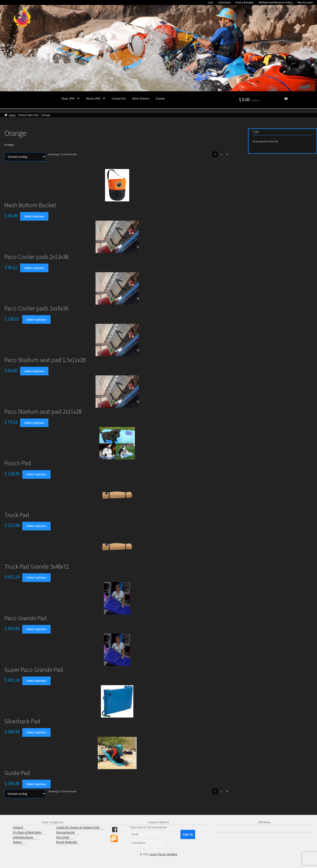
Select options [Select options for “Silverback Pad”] (36, 732)
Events (160, 98)
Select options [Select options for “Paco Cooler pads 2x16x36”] (36, 319)
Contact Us (119, 98)
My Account (305, 2)
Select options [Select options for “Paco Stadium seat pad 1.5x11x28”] (34, 371)
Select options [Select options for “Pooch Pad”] (36, 474)
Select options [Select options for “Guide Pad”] (36, 784)
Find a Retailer (245, 2)
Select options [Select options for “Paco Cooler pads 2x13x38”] (34, 268)
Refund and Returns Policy (276, 2)
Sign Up (188, 834)
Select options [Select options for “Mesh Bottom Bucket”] (34, 216)
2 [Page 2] (221, 154)
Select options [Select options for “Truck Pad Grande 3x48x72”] (36, 577)
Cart (211, 2)
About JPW (93, 98)
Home (12, 115)
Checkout (224, 2)
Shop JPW (68, 98)
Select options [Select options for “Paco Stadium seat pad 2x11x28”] (34, 423)
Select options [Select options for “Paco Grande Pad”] (36, 629)
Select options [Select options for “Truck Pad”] (36, 526)
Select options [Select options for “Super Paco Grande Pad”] (36, 681)
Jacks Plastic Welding (163, 854)
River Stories (141, 98)
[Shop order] (25, 157)
